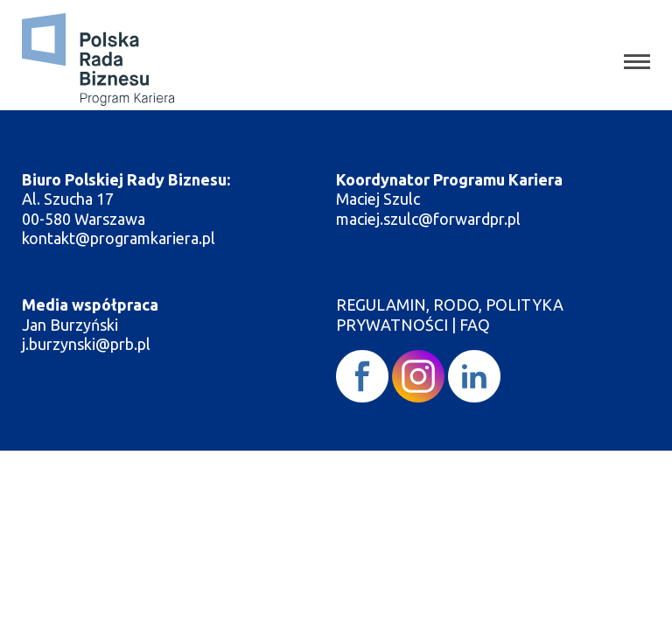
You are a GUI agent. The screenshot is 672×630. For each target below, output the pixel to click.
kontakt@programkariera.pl (120, 238)
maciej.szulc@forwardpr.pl (428, 219)
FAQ (475, 325)
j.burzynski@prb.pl (88, 344)
